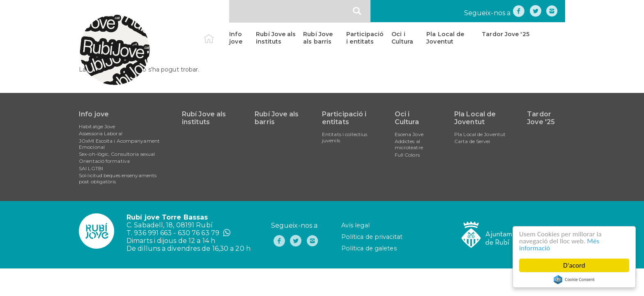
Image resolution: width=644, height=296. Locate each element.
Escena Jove (409, 134)
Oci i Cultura (402, 38)
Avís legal (355, 225)
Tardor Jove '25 (506, 34)
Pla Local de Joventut (445, 38)
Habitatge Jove (97, 126)
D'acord (574, 265)
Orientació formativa (104, 161)
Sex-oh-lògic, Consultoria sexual (117, 154)
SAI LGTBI (91, 168)
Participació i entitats (365, 38)
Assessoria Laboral (101, 133)
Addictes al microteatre (409, 144)
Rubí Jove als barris (318, 38)
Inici (216, 34)
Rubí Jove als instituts (276, 38)
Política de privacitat (372, 237)
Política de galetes (369, 248)
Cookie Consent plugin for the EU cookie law (574, 280)
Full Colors (407, 155)
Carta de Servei (472, 141)
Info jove (236, 38)
